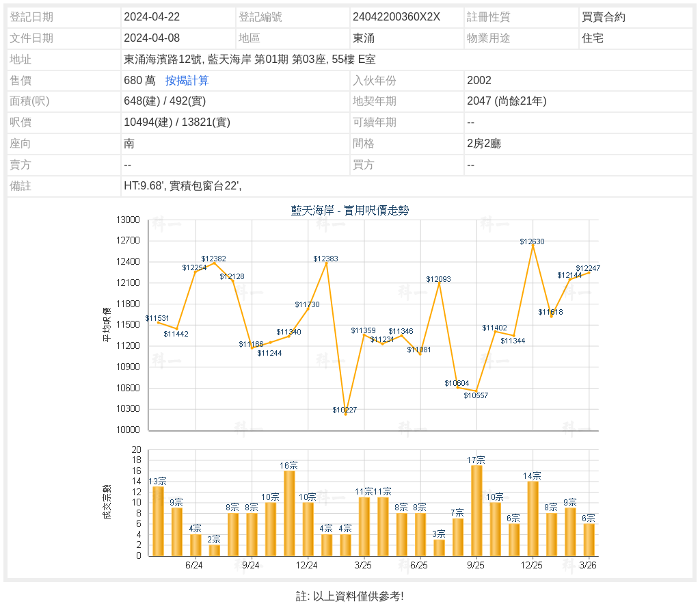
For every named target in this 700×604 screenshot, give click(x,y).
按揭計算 (187, 80)
